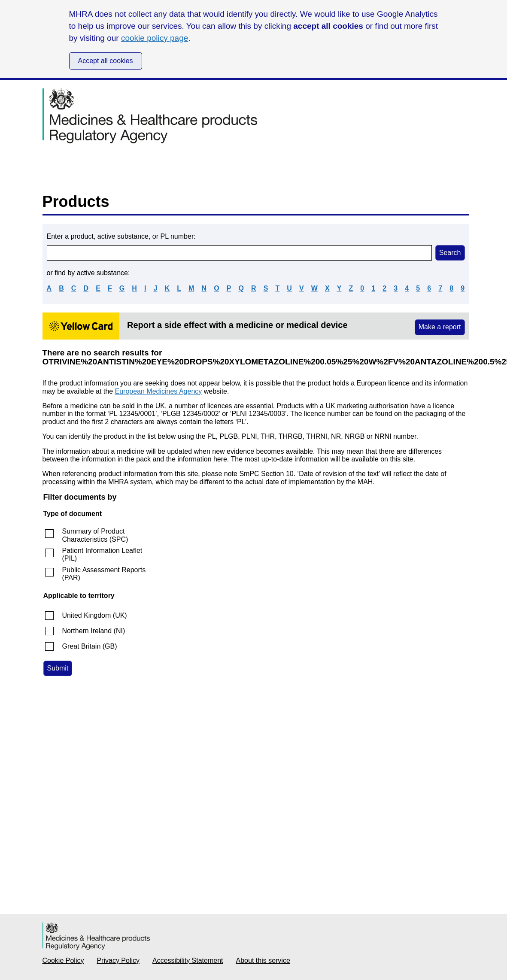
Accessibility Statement (188, 960)
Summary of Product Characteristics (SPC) (95, 535)
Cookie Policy (63, 960)
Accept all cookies (106, 61)
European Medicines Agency (159, 391)
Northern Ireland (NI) (94, 631)
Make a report (440, 327)
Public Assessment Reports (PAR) (104, 574)
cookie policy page (155, 38)
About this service (263, 960)
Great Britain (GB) (90, 646)
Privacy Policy (118, 960)
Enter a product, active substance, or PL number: (121, 236)
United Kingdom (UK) (95, 615)
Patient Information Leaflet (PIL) (102, 554)
